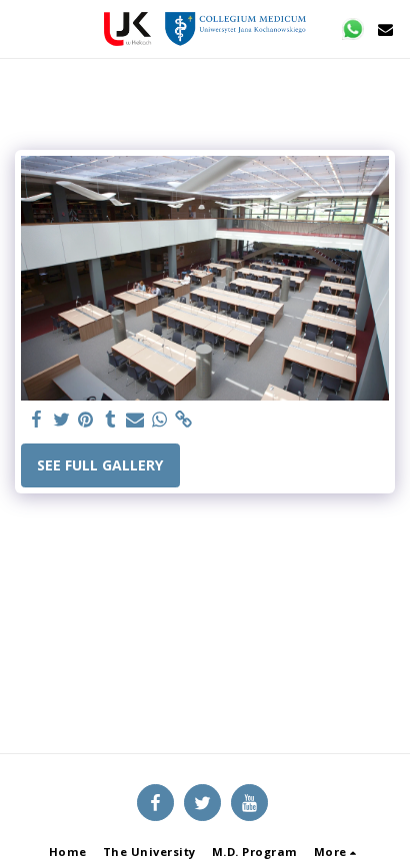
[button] (22, 28)
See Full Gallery (100, 465)
